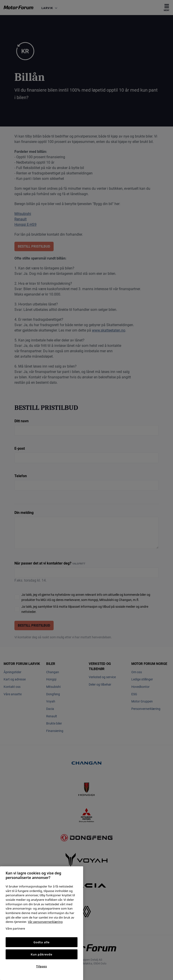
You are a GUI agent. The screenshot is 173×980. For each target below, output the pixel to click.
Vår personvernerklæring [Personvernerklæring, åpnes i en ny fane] (45, 922)
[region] (42, 923)
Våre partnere (15, 928)
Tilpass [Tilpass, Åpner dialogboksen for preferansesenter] (41, 966)
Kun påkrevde (41, 954)
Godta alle (42, 942)
